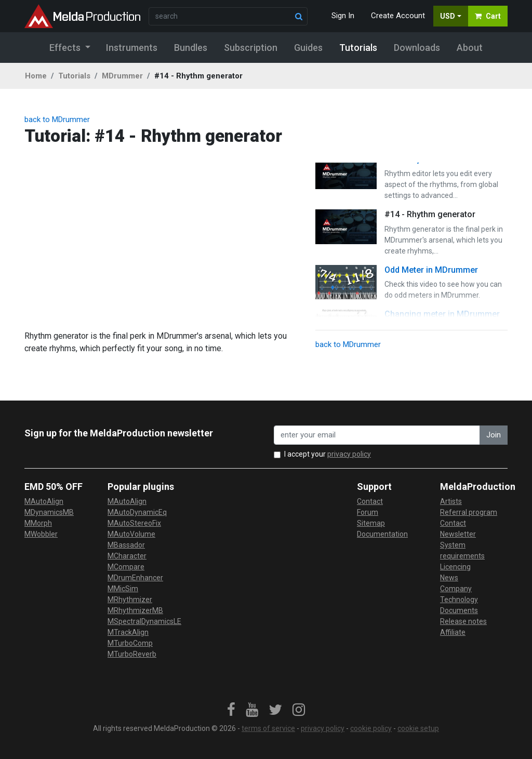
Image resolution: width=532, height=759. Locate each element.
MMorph (38, 523)
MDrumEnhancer (135, 578)
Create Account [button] (398, 16)
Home (36, 76)
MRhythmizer (130, 600)
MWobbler (41, 534)
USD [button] (448, 16)
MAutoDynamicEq (137, 512)
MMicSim (123, 589)
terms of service (268, 728)
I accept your (328, 454)
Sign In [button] (343, 16)
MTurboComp (130, 643)
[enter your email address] (377, 435)
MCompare (126, 567)
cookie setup (418, 728)
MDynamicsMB (49, 512)
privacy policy (349, 454)
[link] (231, 710)
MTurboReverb (132, 654)
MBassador (126, 545)
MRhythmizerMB (135, 610)
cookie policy (371, 728)
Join (494, 435)
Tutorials (74, 76)
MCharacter (127, 556)
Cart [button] (488, 16)
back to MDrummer (57, 119)
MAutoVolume (131, 534)
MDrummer (122, 76)
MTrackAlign (128, 632)
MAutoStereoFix (134, 523)
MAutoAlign (44, 501)
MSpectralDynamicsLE (144, 621)
